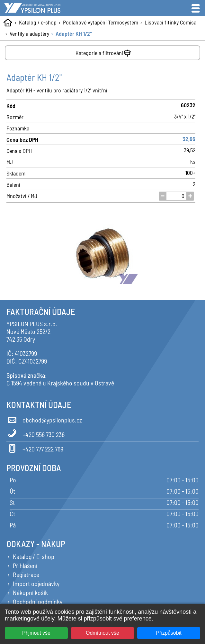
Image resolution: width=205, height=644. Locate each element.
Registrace (26, 574)
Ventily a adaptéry (29, 33)
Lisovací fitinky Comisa (170, 22)
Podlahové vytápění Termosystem (101, 22)
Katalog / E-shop (34, 556)
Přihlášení (25, 565)
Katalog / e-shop (38, 22)
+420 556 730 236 (36, 433)
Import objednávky (36, 583)
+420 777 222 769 (35, 448)
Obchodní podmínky (38, 601)
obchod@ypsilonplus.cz (44, 419)
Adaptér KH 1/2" (74, 33)
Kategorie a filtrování (104, 52)
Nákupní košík (30, 592)
